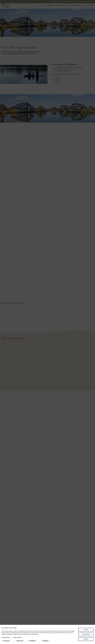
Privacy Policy (6, 637)
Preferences (19, 641)
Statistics (32, 641)
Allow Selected (86, 634)
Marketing (45, 641)
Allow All (86, 630)
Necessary (6, 641)
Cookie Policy (17, 637)
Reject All (86, 639)
